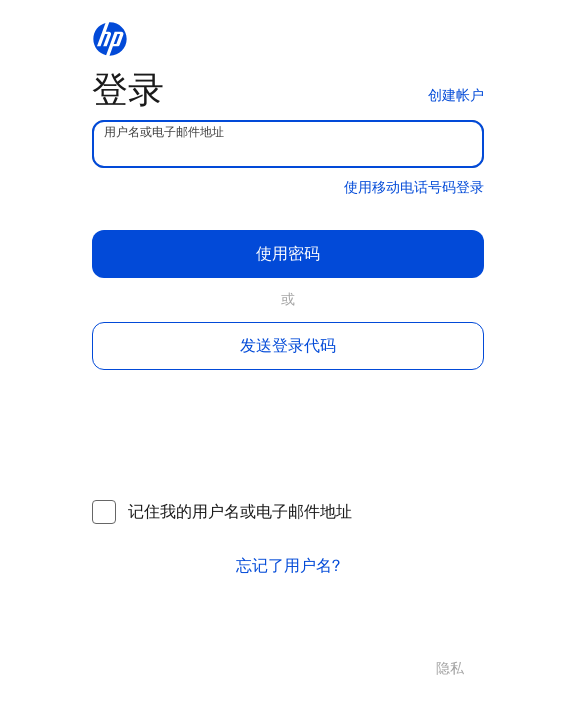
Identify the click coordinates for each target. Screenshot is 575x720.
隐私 (450, 668)
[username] (288, 144)
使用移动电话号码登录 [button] (414, 187)
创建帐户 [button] (456, 95)
